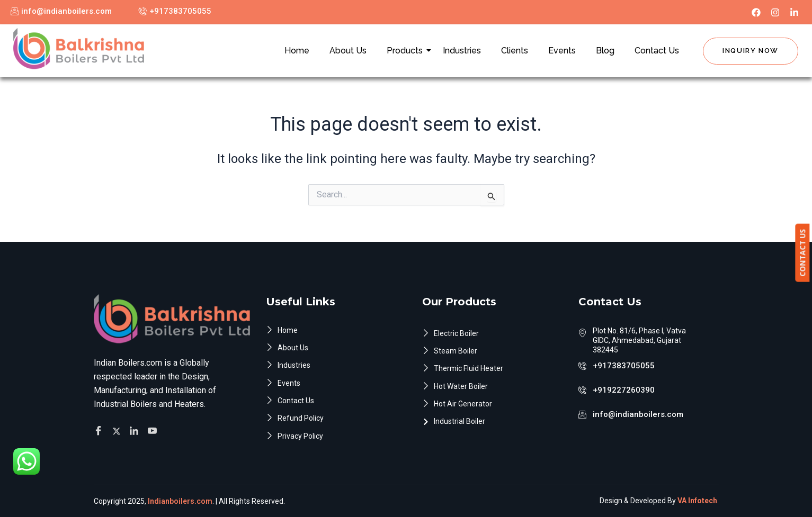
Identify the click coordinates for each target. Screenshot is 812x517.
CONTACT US (804, 253)
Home (297, 51)
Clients (515, 51)
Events (562, 51)
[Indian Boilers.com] (79, 49)
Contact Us (657, 51)
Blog (605, 51)
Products (407, 51)
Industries (462, 51)
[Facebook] (100, 429)
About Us (348, 51)
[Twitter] (118, 429)
